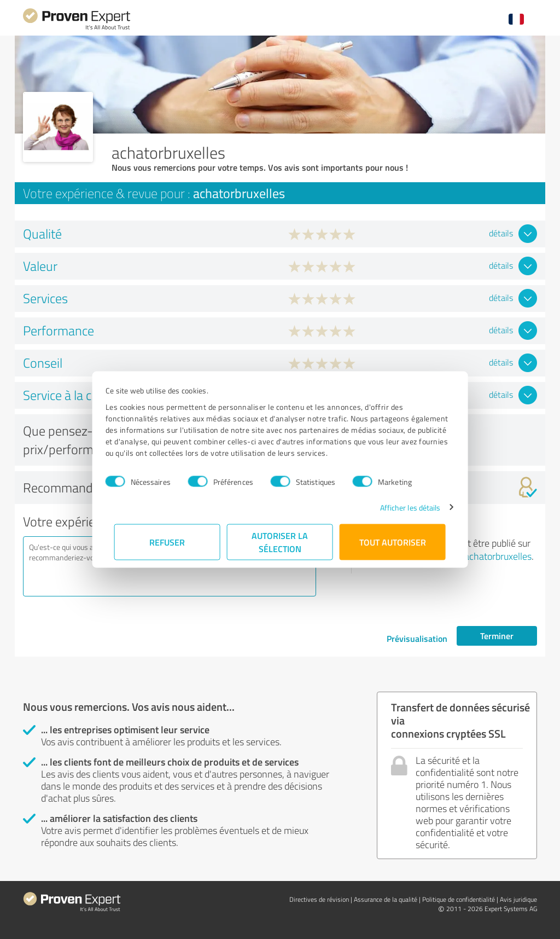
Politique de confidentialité (459, 899)
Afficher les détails (401, 507)
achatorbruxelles (498, 556)
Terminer (497, 636)
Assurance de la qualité (386, 899)
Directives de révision (319, 899)
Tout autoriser (393, 541)
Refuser (168, 541)
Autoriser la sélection (280, 541)
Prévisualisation (417, 638)
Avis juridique (518, 899)
